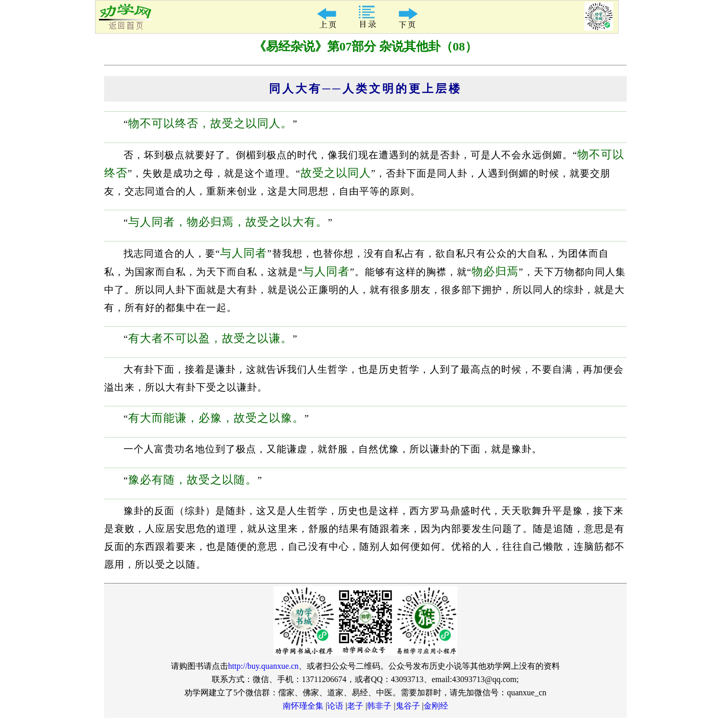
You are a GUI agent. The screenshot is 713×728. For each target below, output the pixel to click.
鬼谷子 (408, 706)
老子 (355, 706)
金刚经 (436, 706)
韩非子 (379, 706)
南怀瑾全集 (303, 706)
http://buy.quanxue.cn (264, 666)
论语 (335, 706)
